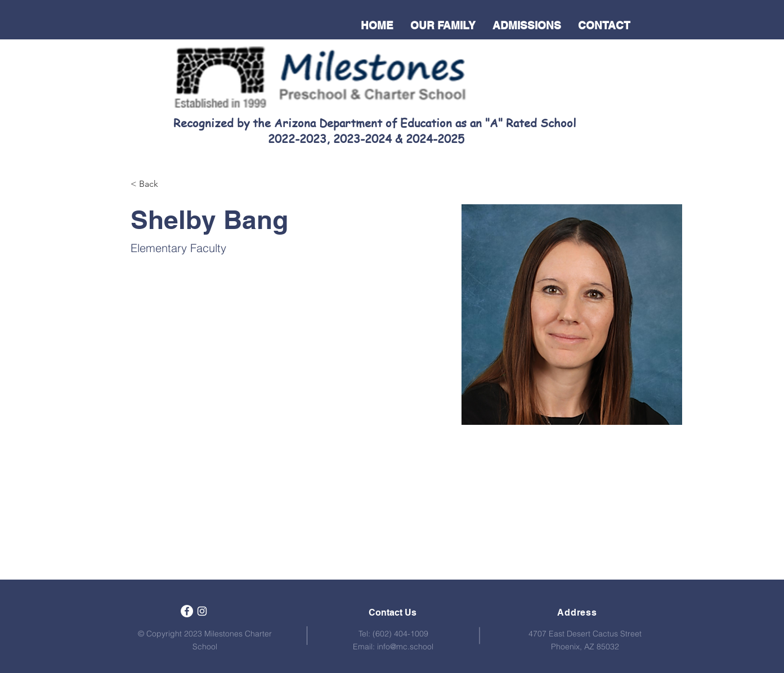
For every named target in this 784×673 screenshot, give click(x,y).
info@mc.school (405, 647)
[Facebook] (187, 611)
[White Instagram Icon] (202, 611)
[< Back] (153, 184)
